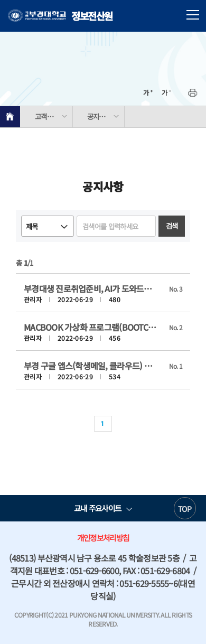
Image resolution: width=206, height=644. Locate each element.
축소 (166, 93)
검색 (172, 226)
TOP (185, 509)
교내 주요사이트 (97, 508)
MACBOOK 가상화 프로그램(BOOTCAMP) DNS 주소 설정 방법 (91, 327)
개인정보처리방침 (103, 538)
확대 (148, 93)
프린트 (193, 93)
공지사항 (99, 116)
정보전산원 (60, 16)
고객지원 (47, 116)
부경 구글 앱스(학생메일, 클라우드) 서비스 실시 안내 (91, 366)
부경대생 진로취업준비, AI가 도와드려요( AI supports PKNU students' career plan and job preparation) (91, 288)
